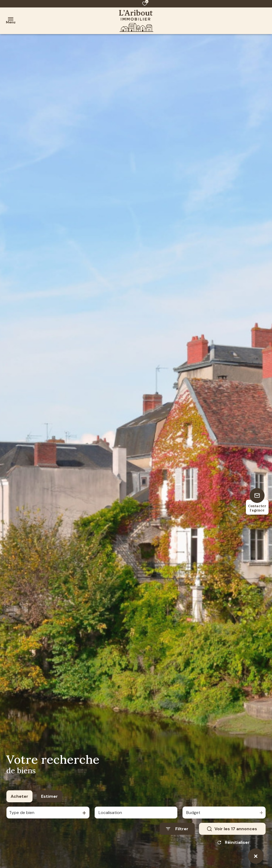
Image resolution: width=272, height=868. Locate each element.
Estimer (49, 801)
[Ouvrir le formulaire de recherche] (177, 834)
